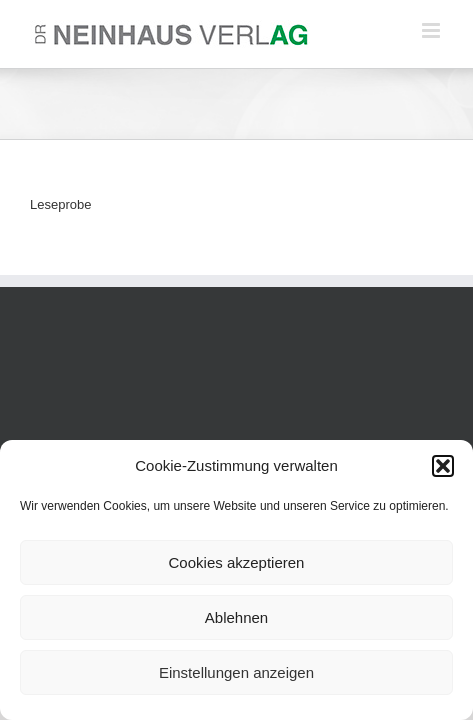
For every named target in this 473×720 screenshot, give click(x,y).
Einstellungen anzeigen (236, 672)
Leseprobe (60, 204)
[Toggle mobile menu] (432, 30)
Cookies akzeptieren (237, 562)
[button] (443, 466)
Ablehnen (236, 617)
